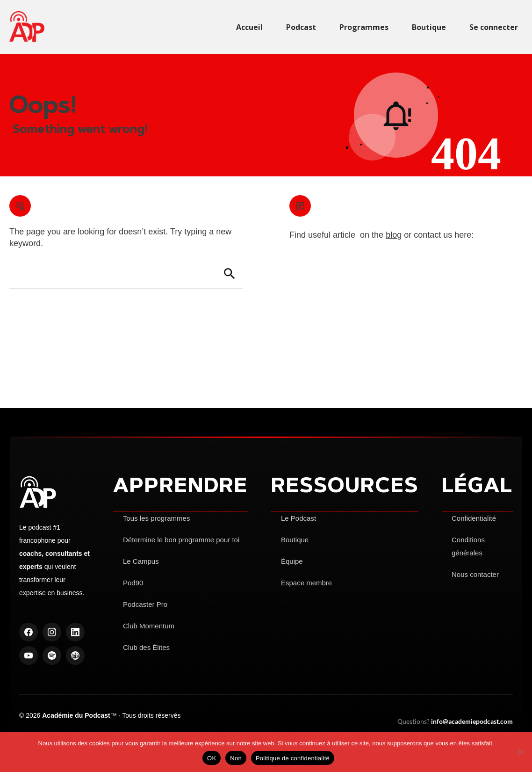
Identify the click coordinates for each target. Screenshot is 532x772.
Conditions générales (468, 546)
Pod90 (133, 583)
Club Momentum (149, 626)
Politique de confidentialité (293, 758)
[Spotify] (52, 655)
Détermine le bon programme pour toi (181, 540)
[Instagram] (52, 632)
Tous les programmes (156, 518)
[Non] (520, 752)
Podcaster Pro (145, 604)
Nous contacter (475, 574)
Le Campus (141, 561)
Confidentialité (474, 518)
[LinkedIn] (75, 632)
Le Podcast (298, 518)
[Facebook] (29, 632)
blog (394, 235)
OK (212, 758)
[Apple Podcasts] (75, 655)
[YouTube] (29, 655)
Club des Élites (146, 647)
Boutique (295, 540)
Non (236, 758)
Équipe (292, 561)
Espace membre (306, 583)
